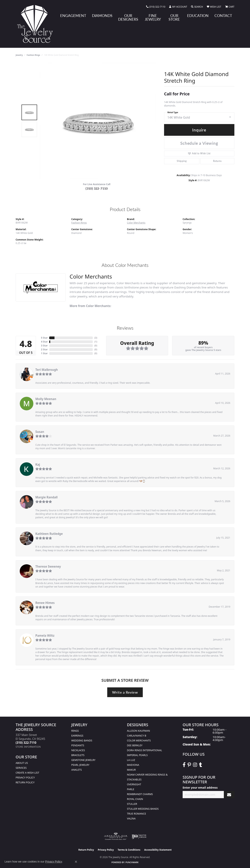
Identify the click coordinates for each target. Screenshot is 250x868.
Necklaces (78, 750)
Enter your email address (200, 788)
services (21, 768)
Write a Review (125, 692)
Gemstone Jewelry (83, 760)
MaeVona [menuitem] (133, 765)
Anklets (77, 770)
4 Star (44, 342)
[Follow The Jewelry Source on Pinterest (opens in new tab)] (189, 765)
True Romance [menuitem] (137, 814)
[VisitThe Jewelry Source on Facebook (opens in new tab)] (184, 765)
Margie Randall (46, 497)
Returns (217, 161)
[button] (178, 7)
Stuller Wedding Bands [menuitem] (143, 809)
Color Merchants (136, 223)
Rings (75, 731)
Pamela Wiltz (45, 635)
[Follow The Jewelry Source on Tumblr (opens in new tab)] (200, 765)
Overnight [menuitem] (134, 784)
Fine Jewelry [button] (153, 17)
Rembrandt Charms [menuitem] (140, 794)
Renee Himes (45, 603)
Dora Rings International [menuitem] (145, 750)
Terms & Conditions (129, 850)
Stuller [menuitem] (132, 804)
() (96, 338)
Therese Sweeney (48, 566)
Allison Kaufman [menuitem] (138, 731)
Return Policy (25, 782)
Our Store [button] (174, 17)
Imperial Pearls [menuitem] (137, 755)
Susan (40, 432)
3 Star (44, 346)
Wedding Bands (82, 740)
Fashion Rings (33, 55)
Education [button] (198, 16)
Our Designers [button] (128, 17)
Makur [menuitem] (131, 770)
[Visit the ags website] (116, 836)
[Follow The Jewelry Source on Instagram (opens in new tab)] (195, 765)
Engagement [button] (73, 16)
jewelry (19, 55)
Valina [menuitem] (131, 818)
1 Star (44, 353)
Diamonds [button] (102, 16)
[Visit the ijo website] (139, 836)
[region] (98, 121)
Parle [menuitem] (131, 789)
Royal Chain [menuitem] (135, 799)
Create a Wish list (27, 773)
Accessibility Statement (158, 850)
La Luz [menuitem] (131, 760)
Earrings (77, 736)
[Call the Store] (26, 743)
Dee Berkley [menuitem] (135, 745)
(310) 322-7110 (97, 188)
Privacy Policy (25, 777)
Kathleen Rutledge (49, 534)
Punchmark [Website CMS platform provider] (132, 862)
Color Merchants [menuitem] (139, 740)
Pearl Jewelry (80, 765)
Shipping (182, 161)
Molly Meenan (46, 399)
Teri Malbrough (47, 370)
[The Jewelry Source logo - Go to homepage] (37, 24)
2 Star (44, 349)
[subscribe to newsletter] (229, 795)
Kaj (38, 464)
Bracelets (78, 755)
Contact (223, 16)
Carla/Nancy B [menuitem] (137, 736)
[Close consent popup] (76, 862)
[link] (156, 7)
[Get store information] (28, 747)
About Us (22, 763)
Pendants (78, 745)
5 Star (44, 338)
